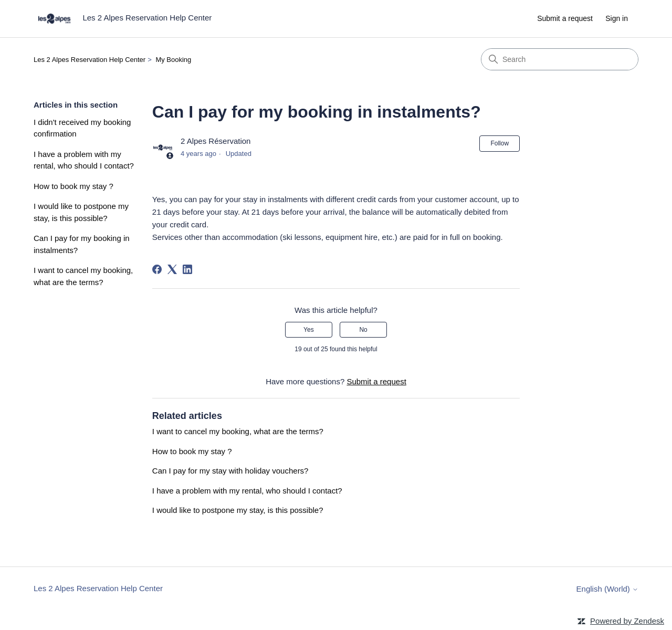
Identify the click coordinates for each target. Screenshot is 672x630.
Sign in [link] (617, 18)
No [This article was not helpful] (363, 330)
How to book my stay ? (73, 186)
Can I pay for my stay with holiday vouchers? (230, 471)
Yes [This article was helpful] (309, 330)
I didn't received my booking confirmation (82, 128)
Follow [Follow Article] (500, 143)
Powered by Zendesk (627, 621)
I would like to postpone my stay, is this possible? (81, 212)
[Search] (560, 59)
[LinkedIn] (187, 269)
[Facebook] (157, 269)
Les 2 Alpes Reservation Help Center (90, 60)
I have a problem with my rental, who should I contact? (84, 160)
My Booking (173, 60)
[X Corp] (172, 269)
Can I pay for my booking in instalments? (82, 244)
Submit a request (565, 18)
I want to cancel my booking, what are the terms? (83, 276)
